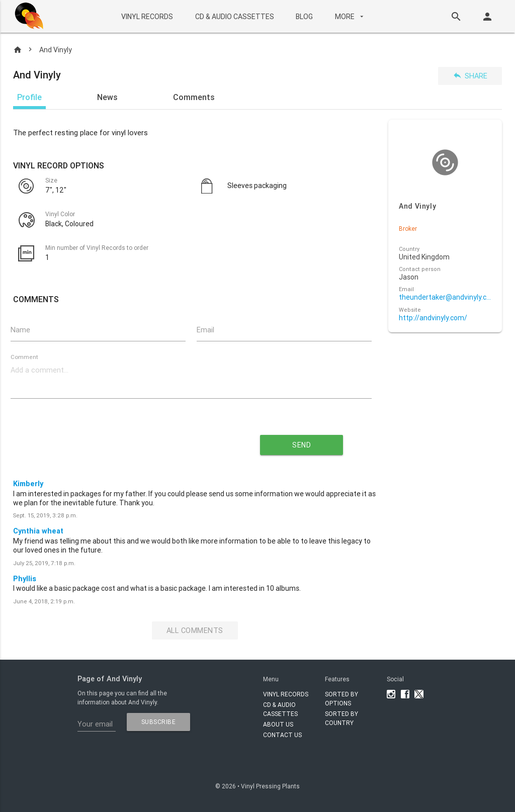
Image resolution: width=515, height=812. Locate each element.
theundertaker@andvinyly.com (445, 297)
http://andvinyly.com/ (433, 318)
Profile (29, 97)
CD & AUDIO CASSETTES (235, 17)
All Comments (195, 630)
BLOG (304, 17)
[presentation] (116, 441)
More (350, 17)
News (107, 97)
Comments (194, 97)
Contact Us (282, 735)
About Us (278, 724)
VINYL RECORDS (147, 17)
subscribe (159, 722)
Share (470, 76)
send (302, 445)
